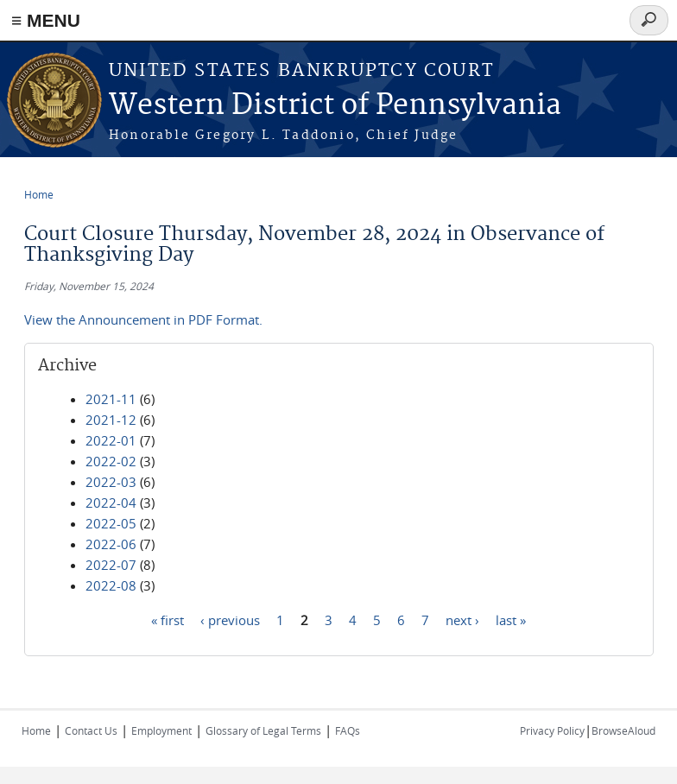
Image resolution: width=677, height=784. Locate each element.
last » (511, 619)
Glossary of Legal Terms (263, 730)
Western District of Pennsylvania (335, 106)
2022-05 (111, 523)
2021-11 (111, 399)
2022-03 (111, 482)
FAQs (348, 730)
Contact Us (91, 730)
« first (168, 619)
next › (462, 619)
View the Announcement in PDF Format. (143, 319)
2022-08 (111, 585)
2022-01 (111, 440)
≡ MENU (46, 20)
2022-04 (111, 503)
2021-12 (111, 420)
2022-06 (111, 544)
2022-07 (111, 565)
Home (39, 194)
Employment (161, 730)
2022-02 (111, 461)
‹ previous (230, 619)
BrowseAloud (623, 730)
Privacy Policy (552, 730)
